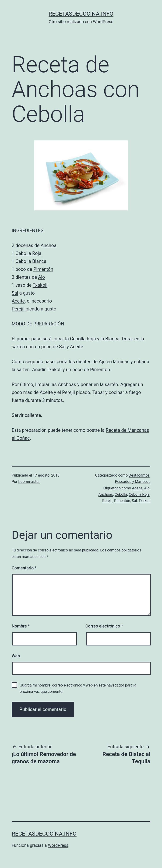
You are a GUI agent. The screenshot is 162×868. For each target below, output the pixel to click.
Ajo (41, 277)
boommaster (29, 482)
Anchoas (106, 494)
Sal (15, 293)
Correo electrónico (104, 626)
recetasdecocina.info (81, 14)
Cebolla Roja (28, 253)
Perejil (18, 309)
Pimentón (43, 269)
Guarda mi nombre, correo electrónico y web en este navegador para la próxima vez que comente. (78, 688)
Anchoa (49, 245)
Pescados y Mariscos (133, 482)
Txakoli (40, 285)
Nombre (21, 626)
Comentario (24, 568)
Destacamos (139, 475)
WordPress (58, 845)
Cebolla (121, 494)
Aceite (18, 301)
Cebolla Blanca (31, 261)
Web (16, 656)
